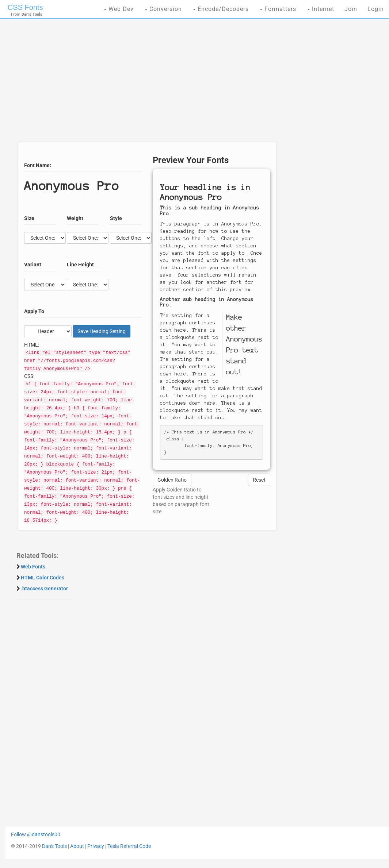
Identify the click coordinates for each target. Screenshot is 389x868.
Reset (259, 480)
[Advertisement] (145, 84)
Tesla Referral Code (129, 846)
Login (376, 9)
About (77, 846)
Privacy (96, 846)
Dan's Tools (54, 846)
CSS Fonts (25, 7)
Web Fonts (33, 567)
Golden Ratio (172, 480)
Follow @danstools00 (36, 834)
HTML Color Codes (43, 578)
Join (351, 9)
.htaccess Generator (44, 589)
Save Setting (102, 331)
